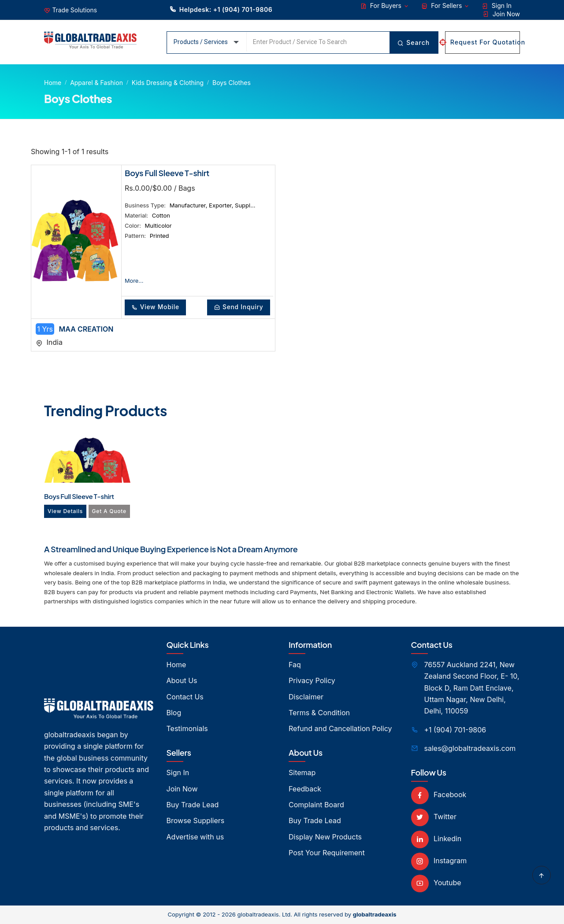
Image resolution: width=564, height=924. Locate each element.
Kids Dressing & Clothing (168, 83)
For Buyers (385, 6)
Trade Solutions (75, 10)
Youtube (436, 883)
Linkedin (436, 839)
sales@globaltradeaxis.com (470, 749)
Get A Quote (111, 512)
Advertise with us (195, 837)
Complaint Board (316, 805)
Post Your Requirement (327, 853)
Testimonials (187, 729)
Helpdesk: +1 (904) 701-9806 (221, 9)
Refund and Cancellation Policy (340, 729)
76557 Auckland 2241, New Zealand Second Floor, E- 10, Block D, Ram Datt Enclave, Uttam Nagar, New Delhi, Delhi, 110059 (472, 688)
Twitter (434, 817)
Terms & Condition (319, 713)
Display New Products (325, 837)
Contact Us (185, 697)
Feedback (305, 789)
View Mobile (157, 307)
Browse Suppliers (196, 821)
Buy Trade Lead (193, 805)
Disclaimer (306, 697)
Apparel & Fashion (96, 83)
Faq (295, 665)
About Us (182, 681)
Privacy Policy (312, 681)
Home (53, 83)
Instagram (439, 861)
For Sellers (445, 6)
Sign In (497, 6)
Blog (174, 713)
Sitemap (302, 773)
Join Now (501, 14)
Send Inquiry (237, 307)
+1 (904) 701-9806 (455, 730)
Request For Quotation (482, 42)
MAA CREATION (86, 329)
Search (413, 43)
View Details (66, 512)
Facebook (439, 795)
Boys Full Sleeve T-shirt (167, 173)
